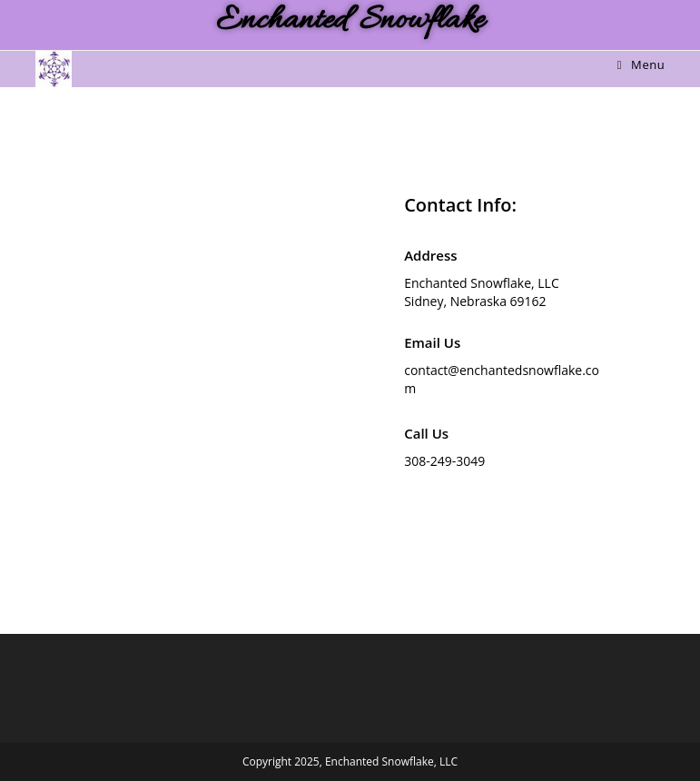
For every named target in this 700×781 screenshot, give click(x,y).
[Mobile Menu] (641, 64)
